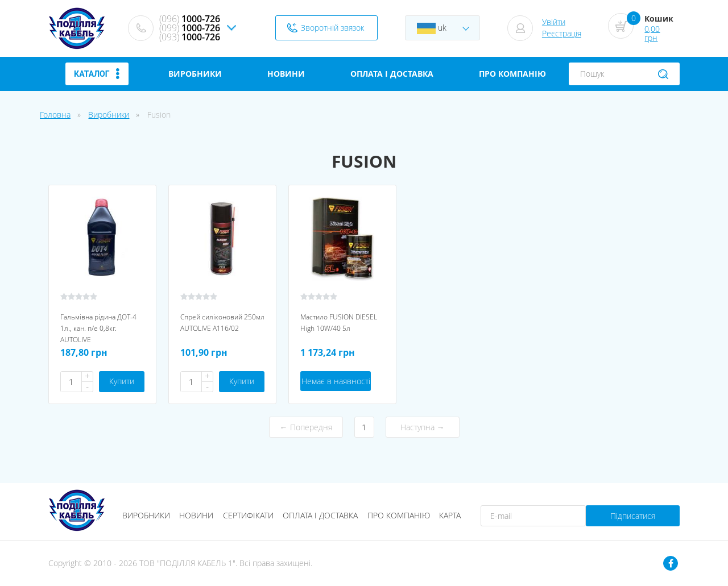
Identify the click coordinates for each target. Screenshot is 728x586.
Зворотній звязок (332, 28)
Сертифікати (248, 515)
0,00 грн (652, 34)
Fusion (159, 115)
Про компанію (399, 515)
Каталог (97, 74)
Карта (450, 515)
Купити (122, 381)
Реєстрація (562, 33)
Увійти (554, 22)
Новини (196, 515)
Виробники (109, 115)
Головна (55, 115)
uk (432, 28)
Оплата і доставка (320, 515)
